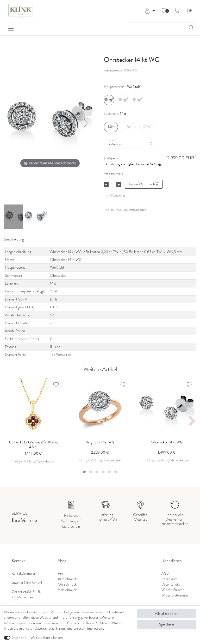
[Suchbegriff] (156, 28)
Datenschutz (171, 584)
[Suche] (191, 28)
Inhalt (112, 140)
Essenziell (19, 638)
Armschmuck (67, 579)
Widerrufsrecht (173, 590)
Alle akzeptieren (167, 614)
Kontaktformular (24, 573)
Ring (61, 573)
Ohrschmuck (67, 584)
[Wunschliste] (164, 11)
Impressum (170, 579)
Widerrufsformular (175, 595)
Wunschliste (116, 195)
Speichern (167, 624)
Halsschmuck (67, 590)
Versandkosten (115, 173)
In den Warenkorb (144, 184)
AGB (165, 573)
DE (190, 11)
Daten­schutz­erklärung (51, 628)
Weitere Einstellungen (47, 638)
